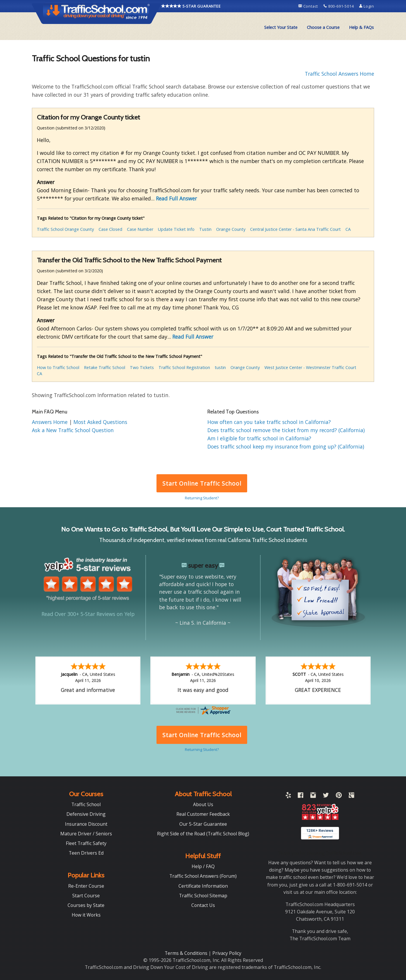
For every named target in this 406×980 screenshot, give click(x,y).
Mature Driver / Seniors (86, 834)
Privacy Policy (227, 953)
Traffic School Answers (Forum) (203, 876)
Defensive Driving (86, 814)
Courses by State (86, 905)
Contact (309, 6)
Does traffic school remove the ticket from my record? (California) (286, 430)
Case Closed (110, 229)
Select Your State (281, 27)
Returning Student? (202, 498)
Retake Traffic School (105, 367)
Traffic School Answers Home (339, 74)
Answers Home (50, 422)
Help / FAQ (203, 866)
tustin (220, 367)
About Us (203, 804)
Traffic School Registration (184, 367)
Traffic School (86, 804)
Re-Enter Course (86, 886)
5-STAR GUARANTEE (191, 6)
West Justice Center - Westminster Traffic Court (310, 367)
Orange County (231, 229)
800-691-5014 (339, 6)
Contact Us (203, 905)
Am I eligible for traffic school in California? (259, 438)
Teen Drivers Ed (86, 853)
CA (348, 229)
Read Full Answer (176, 198)
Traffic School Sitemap (203, 896)
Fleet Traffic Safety (86, 843)
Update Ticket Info (176, 229)
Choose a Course (323, 27)
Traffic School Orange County (65, 229)
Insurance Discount (86, 824)
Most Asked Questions (100, 422)
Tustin (205, 229)
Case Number (140, 229)
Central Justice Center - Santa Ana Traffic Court (295, 229)
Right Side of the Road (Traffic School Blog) (203, 834)
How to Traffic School (58, 367)
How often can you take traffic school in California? (269, 422)
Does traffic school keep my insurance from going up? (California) (286, 446)
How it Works (86, 915)
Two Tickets (142, 367)
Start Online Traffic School (202, 483)
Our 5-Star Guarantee (203, 824)
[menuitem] (281, 27)
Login (367, 6)
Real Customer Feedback (203, 814)
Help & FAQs (361, 27)
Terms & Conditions (187, 953)
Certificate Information (203, 886)
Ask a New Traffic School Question (73, 430)
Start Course (86, 896)
